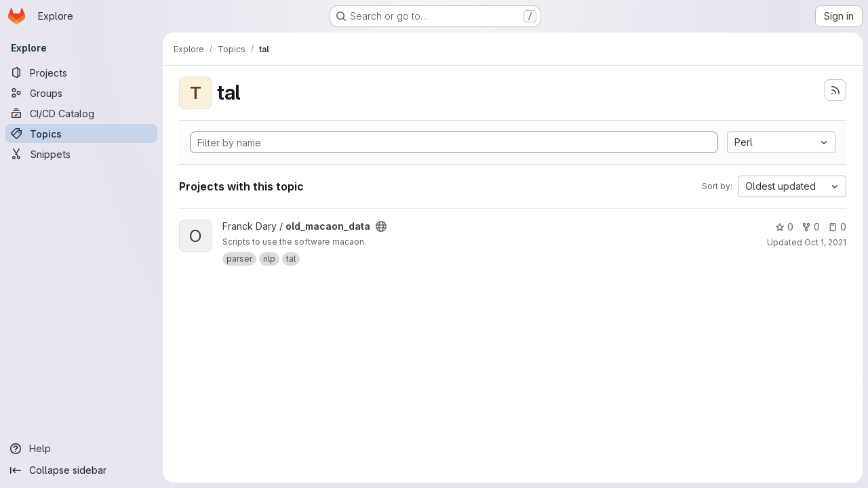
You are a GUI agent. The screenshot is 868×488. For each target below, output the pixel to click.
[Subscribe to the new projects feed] (835, 90)
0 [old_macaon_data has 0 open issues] (837, 227)
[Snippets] (81, 154)
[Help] (81, 449)
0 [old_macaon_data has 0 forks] (811, 227)
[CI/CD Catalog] (81, 113)
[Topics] (81, 134)
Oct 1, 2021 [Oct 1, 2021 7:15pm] (825, 242)
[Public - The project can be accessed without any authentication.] (381, 226)
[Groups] (81, 93)
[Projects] (81, 73)
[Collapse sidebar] (81, 470)
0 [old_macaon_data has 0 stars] (784, 227)
